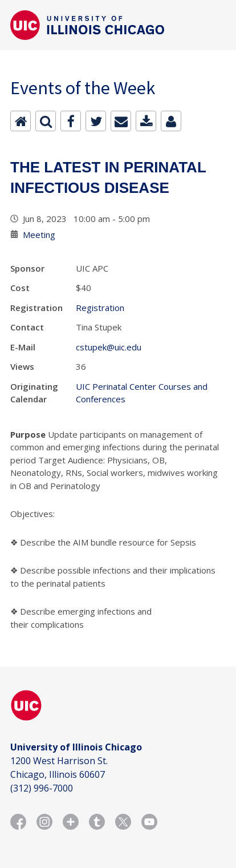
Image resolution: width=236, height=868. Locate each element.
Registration (100, 308)
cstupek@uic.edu (109, 347)
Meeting (39, 235)
